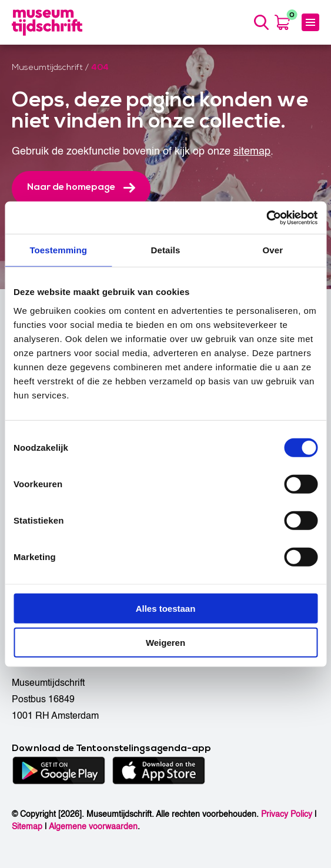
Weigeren (165, 643)
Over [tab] (273, 250)
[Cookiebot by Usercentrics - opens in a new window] (266, 217)
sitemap (252, 151)
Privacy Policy (287, 814)
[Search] (261, 22)
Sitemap (27, 827)
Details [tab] (166, 250)
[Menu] (310, 22)
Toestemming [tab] (58, 250)
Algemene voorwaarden (93, 827)
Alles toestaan (166, 608)
